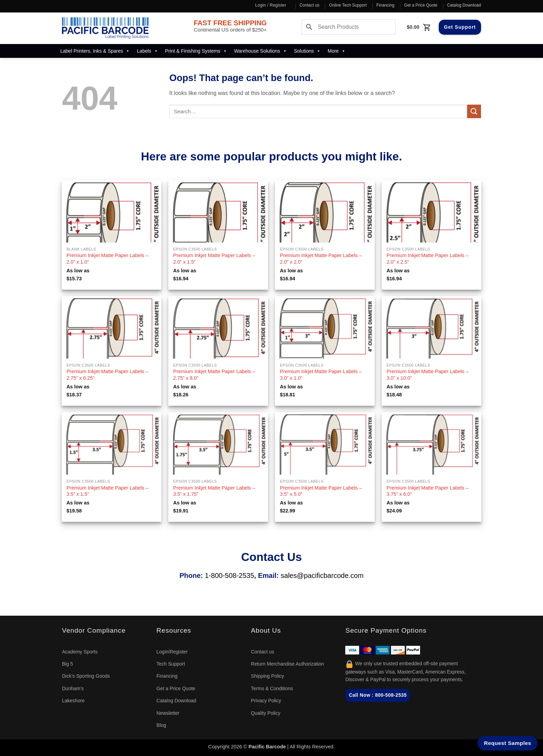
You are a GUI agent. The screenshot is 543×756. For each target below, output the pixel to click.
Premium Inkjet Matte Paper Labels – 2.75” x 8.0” (214, 375)
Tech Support (171, 664)
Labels (147, 51)
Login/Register (172, 652)
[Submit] (474, 111)
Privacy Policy (266, 701)
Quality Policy (266, 713)
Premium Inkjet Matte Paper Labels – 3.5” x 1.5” (108, 491)
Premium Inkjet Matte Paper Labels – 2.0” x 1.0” (108, 259)
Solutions (308, 51)
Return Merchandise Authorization (288, 664)
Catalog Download (464, 5)
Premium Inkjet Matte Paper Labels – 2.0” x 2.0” (321, 259)
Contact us (309, 5)
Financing (385, 5)
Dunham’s (73, 688)
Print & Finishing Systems (196, 51)
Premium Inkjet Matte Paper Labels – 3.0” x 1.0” (321, 375)
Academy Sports (80, 652)
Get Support (460, 27)
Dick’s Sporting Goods (86, 676)
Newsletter (168, 713)
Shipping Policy (268, 676)
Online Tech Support (348, 5)
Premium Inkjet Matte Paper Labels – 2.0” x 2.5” (428, 259)
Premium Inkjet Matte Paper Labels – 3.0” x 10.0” (428, 375)
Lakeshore (73, 701)
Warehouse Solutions (261, 51)
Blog (161, 725)
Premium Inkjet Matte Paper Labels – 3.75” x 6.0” (428, 491)
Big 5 (68, 664)
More (337, 51)
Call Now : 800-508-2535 (378, 695)
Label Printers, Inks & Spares (95, 51)
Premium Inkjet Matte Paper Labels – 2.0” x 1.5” (214, 259)
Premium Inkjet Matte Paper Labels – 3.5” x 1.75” (214, 491)
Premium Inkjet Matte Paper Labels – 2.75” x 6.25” (108, 375)
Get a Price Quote (421, 5)
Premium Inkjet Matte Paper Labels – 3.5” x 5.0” (321, 491)
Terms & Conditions (272, 688)
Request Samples (508, 743)
